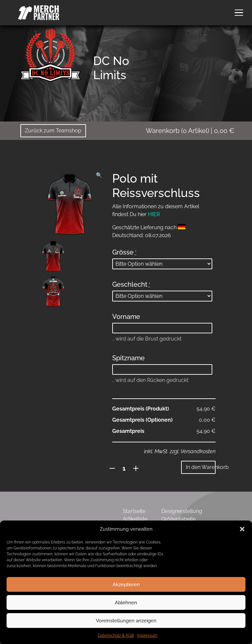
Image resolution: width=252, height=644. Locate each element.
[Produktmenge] (124, 468)
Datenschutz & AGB (116, 635)
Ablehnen (126, 603)
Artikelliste (135, 519)
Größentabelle (178, 519)
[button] (242, 529)
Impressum (147, 635)
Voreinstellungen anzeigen (126, 621)
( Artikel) (190, 131)
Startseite (134, 511)
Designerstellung (182, 511)
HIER (154, 214)
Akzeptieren (126, 585)
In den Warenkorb (201, 467)
